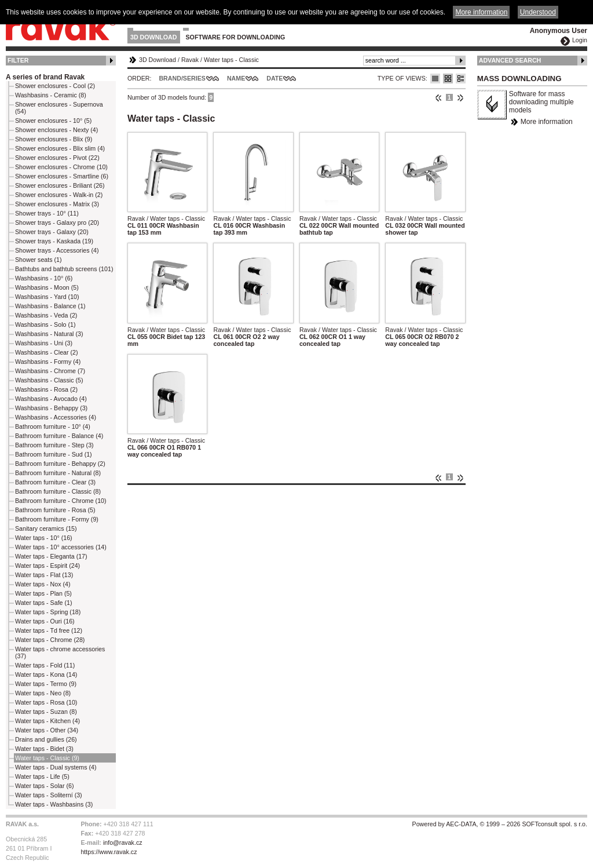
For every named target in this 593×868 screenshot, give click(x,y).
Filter (18, 60)
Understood (538, 12)
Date (274, 78)
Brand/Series (182, 78)
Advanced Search (510, 60)
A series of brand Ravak (45, 77)
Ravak (190, 60)
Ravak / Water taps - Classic (166, 218)
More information (547, 122)
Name (236, 78)
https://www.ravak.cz (109, 852)
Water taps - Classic (231, 60)
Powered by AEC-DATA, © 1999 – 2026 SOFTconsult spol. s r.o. (500, 824)
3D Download (154, 37)
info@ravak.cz (123, 843)
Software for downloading (236, 37)
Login (580, 40)
